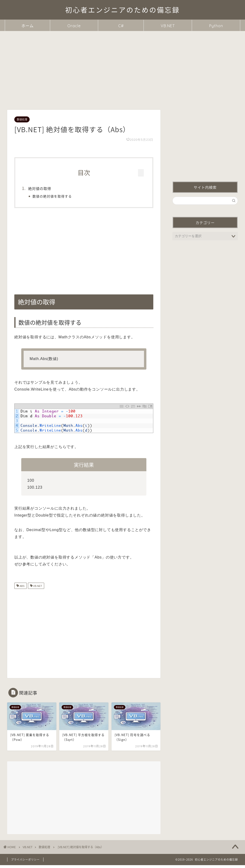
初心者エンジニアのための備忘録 (122, 10)
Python (216, 26)
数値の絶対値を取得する (61, 196)
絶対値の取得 (49, 188)
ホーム (28, 26)
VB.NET (168, 26)
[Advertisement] (122, 67)
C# (121, 26)
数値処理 (22, 119)
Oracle (74, 26)
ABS (22, 589)
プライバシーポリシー (25, 863)
